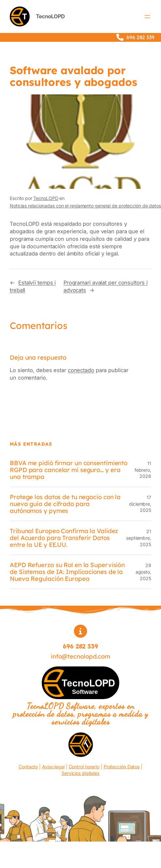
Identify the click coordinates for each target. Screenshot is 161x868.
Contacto (28, 767)
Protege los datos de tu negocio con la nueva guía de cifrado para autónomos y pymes (65, 504)
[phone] (120, 37)
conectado (81, 370)
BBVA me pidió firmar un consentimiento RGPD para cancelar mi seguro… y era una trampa (69, 470)
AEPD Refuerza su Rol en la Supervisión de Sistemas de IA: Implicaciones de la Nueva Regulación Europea (67, 572)
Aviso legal (53, 767)
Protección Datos (122, 767)
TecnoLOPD (50, 16)
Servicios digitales (80, 773)
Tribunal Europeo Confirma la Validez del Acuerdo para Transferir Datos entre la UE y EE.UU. (64, 538)
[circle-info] (80, 631)
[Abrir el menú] (147, 17)
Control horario (84, 767)
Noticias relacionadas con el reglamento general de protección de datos (85, 206)
